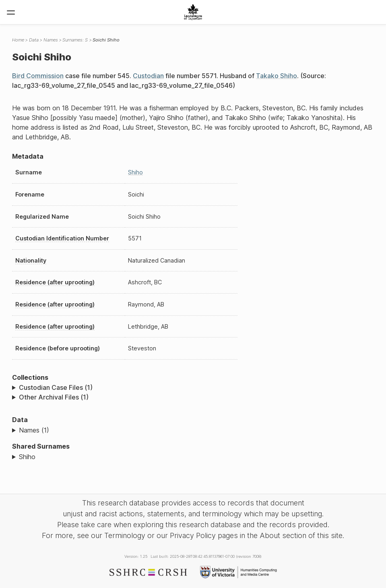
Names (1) (34, 430)
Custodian (148, 76)
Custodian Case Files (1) (56, 387)
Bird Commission (38, 76)
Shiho (135, 172)
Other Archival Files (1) (54, 397)
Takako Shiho (277, 76)
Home (18, 40)
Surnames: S (75, 40)
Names (51, 40)
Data (34, 40)
